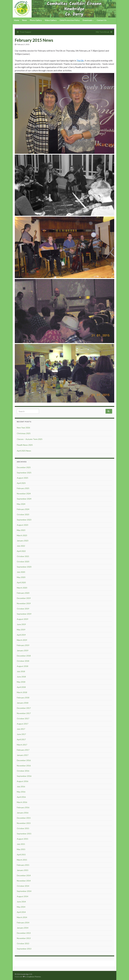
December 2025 (24, 467)
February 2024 (23, 509)
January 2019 (23, 650)
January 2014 (23, 928)
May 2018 (21, 682)
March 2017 (22, 745)
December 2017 (24, 708)
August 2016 (23, 781)
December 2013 (24, 933)
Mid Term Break (103, 32)
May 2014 (21, 907)
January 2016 (23, 813)
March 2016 (22, 802)
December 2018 (24, 656)
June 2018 (21, 677)
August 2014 (23, 896)
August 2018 (23, 666)
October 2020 (23, 562)
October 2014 (23, 886)
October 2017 (23, 718)
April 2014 (21, 912)
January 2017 (23, 755)
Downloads (88, 20)
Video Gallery (51, 20)
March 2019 (22, 640)
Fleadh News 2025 (25, 445)
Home (17, 20)
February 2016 (23, 807)
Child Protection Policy (70, 20)
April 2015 (21, 855)
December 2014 (24, 875)
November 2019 (24, 603)
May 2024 (21, 504)
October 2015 (23, 828)
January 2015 (23, 870)
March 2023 (22, 535)
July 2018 (21, 671)
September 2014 (24, 891)
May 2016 (21, 792)
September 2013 (24, 949)
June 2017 (21, 734)
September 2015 (24, 834)
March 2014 (22, 917)
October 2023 (23, 514)
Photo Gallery (36, 20)
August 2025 (23, 478)
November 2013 (24, 938)
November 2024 (24, 494)
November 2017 (24, 713)
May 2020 (21, 577)
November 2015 (24, 823)
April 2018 (21, 687)
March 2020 (22, 588)
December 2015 (24, 818)
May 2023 (21, 530)
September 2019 (24, 614)
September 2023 (24, 520)
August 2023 (23, 525)
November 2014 (24, 881)
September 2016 (24, 776)
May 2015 (21, 849)
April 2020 (21, 582)
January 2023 (23, 541)
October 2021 (23, 556)
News (25, 20)
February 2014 (23, 923)
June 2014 (21, 902)
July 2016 (21, 786)
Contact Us (102, 20)
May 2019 (21, 630)
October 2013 (23, 943)
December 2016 (24, 760)
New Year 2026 (23, 428)
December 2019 (24, 598)
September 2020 (24, 567)
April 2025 (21, 483)
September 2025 (24, 473)
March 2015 (22, 860)
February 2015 (23, 865)
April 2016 (21, 797)
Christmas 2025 (24, 433)
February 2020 (23, 593)
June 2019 (21, 624)
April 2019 (21, 635)
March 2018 (22, 692)
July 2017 (21, 729)
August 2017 (23, 724)
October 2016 (23, 771)
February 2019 (23, 645)
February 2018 (23, 698)
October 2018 (23, 661)
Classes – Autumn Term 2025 (30, 439)
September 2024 (24, 499)
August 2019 (23, 619)
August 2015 (23, 839)
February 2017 (23, 750)
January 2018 (23, 703)
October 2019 (23, 609)
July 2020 (21, 572)
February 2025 (23, 488)
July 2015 (21, 844)
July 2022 (21, 546)
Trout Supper (25, 32)
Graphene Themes (34, 977)
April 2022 (21, 551)
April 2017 (21, 739)
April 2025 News (24, 451)
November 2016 (24, 766)
